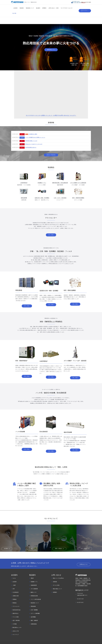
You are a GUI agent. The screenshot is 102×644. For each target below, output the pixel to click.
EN (77, 8)
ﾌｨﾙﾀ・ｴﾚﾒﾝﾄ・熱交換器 (60, 193)
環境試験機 (24, 193)
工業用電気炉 (24, 178)
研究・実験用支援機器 (78, 193)
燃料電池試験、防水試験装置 (60, 178)
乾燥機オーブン (42, 178)
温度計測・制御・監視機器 (42, 193)
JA (74, 8)
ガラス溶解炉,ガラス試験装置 (78, 178)
